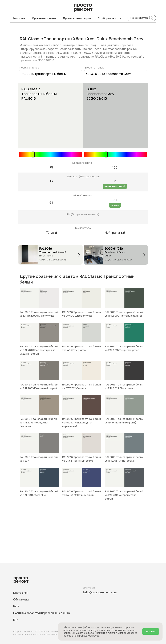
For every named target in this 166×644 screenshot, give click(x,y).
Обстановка (21, 600)
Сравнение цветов (44, 18)
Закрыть (151, 632)
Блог (16, 606)
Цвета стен (21, 593)
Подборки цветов (109, 18)
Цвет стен (19, 18)
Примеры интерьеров (77, 18)
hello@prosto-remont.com (100, 592)
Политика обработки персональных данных (42, 613)
